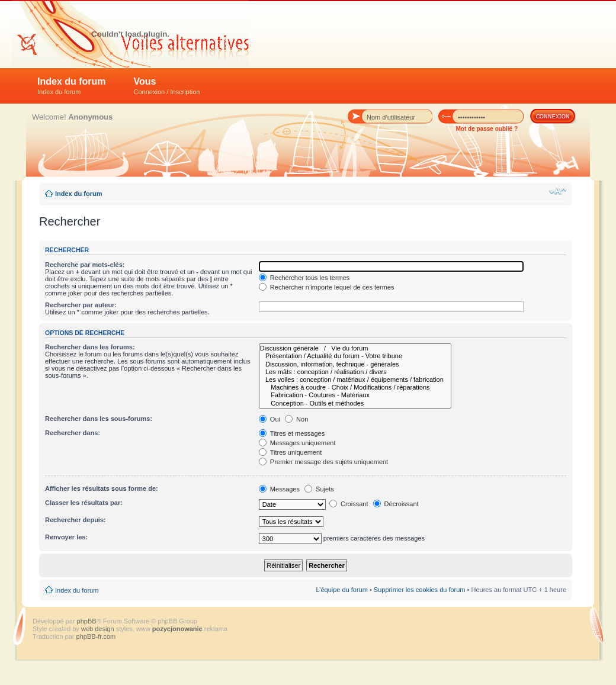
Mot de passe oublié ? (487, 129)
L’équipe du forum (341, 590)
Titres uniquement (291, 452)
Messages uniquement (297, 443)
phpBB (87, 621)
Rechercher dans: (73, 433)
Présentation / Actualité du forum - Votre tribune (355, 356)
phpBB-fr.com (96, 636)
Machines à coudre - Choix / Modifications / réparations (355, 387)
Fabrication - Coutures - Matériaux (355, 395)
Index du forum (72, 86)
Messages (279, 489)
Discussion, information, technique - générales (355, 364)
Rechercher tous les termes (304, 278)
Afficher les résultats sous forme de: (102, 488)
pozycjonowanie (177, 629)
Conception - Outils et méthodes (355, 403)
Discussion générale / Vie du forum (355, 348)
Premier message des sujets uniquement (323, 462)
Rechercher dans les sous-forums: (99, 419)
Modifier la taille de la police (558, 191)
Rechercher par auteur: (81, 305)
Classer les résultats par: (84, 503)
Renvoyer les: (66, 537)
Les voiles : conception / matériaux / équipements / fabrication (355, 380)
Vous (167, 86)
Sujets (319, 489)
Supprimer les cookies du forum (420, 590)
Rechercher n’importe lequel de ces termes (327, 287)
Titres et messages (292, 433)
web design (99, 629)
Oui (269, 419)
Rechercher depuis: (76, 520)
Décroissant (396, 504)
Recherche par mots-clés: (85, 265)
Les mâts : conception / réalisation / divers (355, 372)
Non (296, 419)
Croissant (349, 504)
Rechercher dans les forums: (90, 347)
